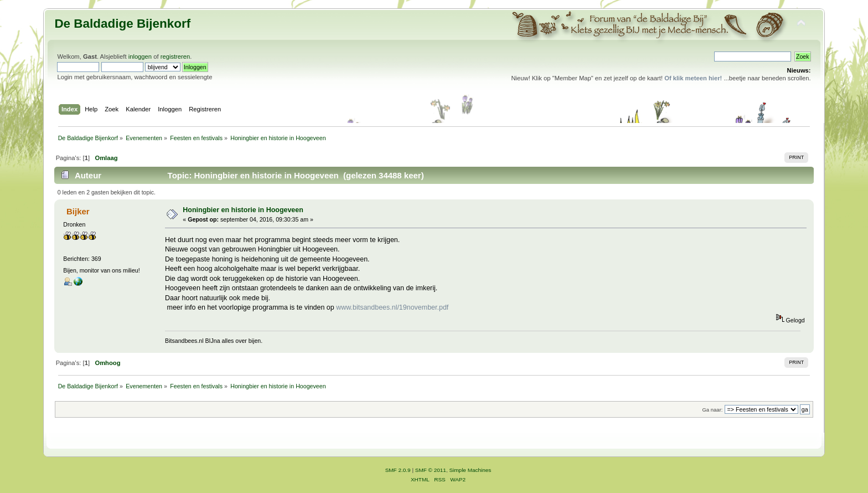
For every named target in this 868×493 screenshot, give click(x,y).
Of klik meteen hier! (693, 78)
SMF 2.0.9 (398, 470)
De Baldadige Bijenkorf (122, 24)
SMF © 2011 (431, 470)
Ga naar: (712, 410)
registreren (175, 57)
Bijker (78, 211)
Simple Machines (470, 470)
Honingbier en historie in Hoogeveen (243, 210)
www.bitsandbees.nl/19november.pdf (392, 307)
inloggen (140, 57)
